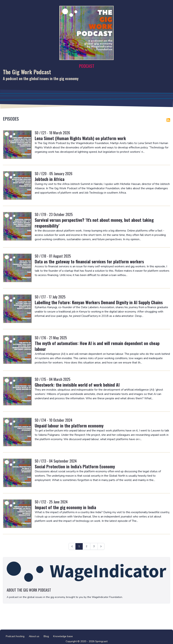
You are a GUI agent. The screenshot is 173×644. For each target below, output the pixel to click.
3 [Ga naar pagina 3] (94, 546)
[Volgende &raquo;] (101, 546)
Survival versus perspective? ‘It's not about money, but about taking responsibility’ (94, 223)
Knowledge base (63, 636)
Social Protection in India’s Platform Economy (75, 466)
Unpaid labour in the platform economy (69, 425)
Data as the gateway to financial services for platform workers (89, 261)
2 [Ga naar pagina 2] (86, 546)
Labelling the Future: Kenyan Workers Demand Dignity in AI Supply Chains (99, 302)
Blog (46, 636)
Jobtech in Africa (50, 179)
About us (34, 636)
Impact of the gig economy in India (65, 507)
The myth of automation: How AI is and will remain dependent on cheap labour (97, 346)
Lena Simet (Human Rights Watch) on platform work (80, 138)
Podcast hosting (15, 636)
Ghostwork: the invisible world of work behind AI (77, 385)
